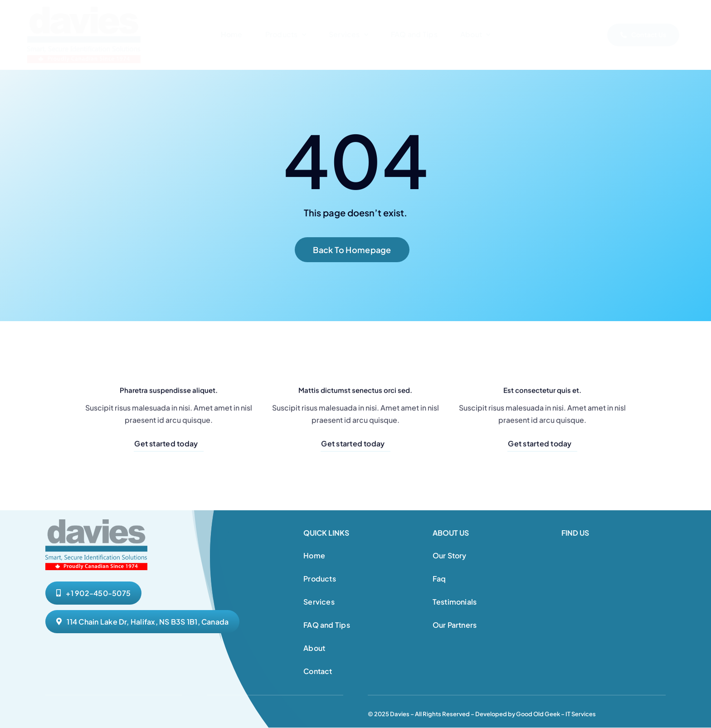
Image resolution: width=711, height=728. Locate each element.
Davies (400, 714)
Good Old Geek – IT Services (556, 714)
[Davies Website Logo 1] (84, 10)
